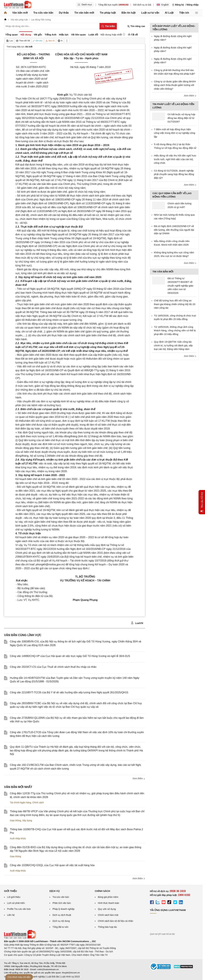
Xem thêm (139, 778)
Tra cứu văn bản (43, 13)
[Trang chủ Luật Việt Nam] (18, 5)
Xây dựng (27, 820)
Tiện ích (184, 13)
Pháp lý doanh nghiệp (64, 909)
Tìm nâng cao (136, 26)
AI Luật (169, 13)
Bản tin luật (128, 13)
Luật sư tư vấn (150, 13)
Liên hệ (11, 915)
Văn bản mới (20, 13)
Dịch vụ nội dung (61, 921)
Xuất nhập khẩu (18, 838)
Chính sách (38, 803)
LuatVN (137, 623)
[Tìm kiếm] (108, 26)
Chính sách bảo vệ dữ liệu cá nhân (115, 921)
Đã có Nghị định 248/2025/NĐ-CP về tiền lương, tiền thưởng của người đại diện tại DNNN (174, 230)
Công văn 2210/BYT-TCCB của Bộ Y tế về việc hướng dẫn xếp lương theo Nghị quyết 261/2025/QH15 (69, 692)
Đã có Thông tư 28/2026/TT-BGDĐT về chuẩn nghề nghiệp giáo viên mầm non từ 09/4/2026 (180, 286)
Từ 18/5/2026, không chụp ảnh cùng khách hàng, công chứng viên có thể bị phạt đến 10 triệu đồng (175, 330)
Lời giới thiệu (14, 897)
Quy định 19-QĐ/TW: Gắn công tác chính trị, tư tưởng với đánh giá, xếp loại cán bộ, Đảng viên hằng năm (173, 345)
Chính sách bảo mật (108, 915)
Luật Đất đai (53, 977)
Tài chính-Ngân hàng (20, 803)
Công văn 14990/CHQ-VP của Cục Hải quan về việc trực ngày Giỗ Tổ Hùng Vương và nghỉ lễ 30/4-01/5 (70, 656)
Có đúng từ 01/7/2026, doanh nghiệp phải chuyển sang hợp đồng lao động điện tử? (174, 174)
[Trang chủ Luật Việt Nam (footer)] (20, 938)
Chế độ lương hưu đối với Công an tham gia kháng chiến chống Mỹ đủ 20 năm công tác (175, 304)
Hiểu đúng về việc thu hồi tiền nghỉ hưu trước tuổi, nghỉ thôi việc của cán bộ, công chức (175, 159)
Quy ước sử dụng (107, 909)
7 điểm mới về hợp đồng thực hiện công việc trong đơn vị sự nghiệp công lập (175, 133)
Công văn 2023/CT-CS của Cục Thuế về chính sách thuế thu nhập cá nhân (53, 667)
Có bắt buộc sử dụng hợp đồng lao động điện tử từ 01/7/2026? (181, 118)
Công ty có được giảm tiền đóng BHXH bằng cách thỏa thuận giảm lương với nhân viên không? (175, 85)
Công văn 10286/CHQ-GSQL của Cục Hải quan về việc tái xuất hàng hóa (52, 865)
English (163, 5)
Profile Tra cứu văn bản (19, 909)
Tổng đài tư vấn (60, 927)
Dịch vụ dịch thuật (62, 915)
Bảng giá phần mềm (108, 897)
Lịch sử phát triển (16, 903)
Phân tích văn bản (62, 903)
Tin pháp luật (108, 13)
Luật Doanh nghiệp (35, 977)
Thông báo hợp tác (107, 927)
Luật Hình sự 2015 (70, 977)
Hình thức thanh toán (108, 903)
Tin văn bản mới (84, 13)
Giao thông (15, 820)
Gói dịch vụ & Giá (142, 5)
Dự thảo (64, 13)
